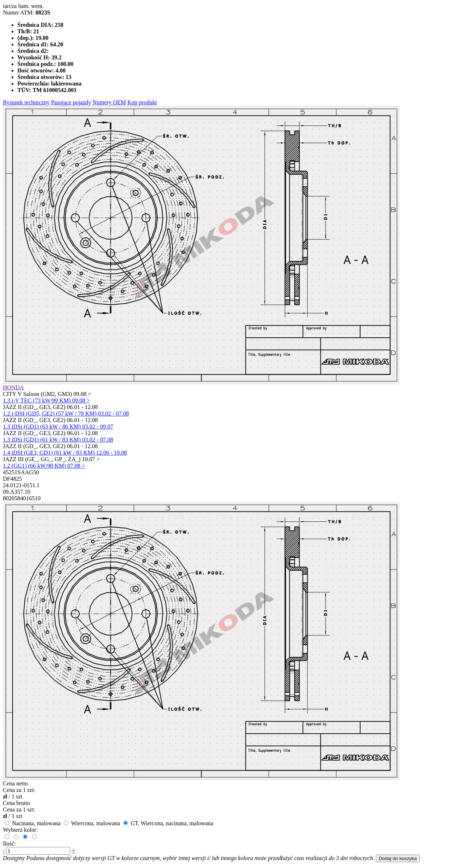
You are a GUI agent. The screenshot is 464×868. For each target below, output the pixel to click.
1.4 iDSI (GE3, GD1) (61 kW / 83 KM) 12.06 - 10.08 (65, 453)
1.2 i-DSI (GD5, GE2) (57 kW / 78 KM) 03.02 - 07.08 (66, 414)
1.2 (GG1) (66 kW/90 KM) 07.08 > (44, 466)
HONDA (13, 387)
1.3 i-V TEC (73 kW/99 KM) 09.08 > (46, 400)
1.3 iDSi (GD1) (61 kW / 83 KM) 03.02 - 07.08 (58, 440)
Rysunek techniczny (26, 102)
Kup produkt (142, 102)
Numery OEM (109, 102)
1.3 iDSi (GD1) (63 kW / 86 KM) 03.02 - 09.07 (58, 427)
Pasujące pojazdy (71, 102)
